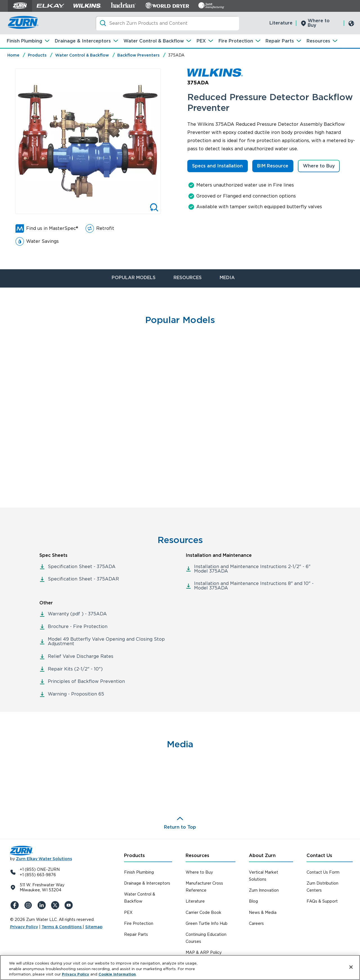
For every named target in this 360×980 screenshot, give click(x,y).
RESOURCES (188, 278)
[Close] (351, 967)
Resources (318, 41)
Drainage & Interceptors (83, 41)
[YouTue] (70, 905)
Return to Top (180, 827)
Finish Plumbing (24, 41)
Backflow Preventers (138, 55)
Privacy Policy (24, 927)
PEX (201, 41)
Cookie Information (117, 974)
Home (13, 55)
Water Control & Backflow (154, 41)
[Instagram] (29, 905)
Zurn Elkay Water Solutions (44, 859)
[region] (180, 967)
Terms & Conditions (62, 927)
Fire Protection (236, 41)
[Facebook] (16, 905)
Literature (281, 23)
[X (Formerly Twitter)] (56, 905)
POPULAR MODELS (134, 278)
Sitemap (94, 927)
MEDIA (227, 278)
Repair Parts (280, 41)
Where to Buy (319, 23)
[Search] (167, 23)
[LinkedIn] (43, 905)
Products (37, 55)
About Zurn (262, 855)
